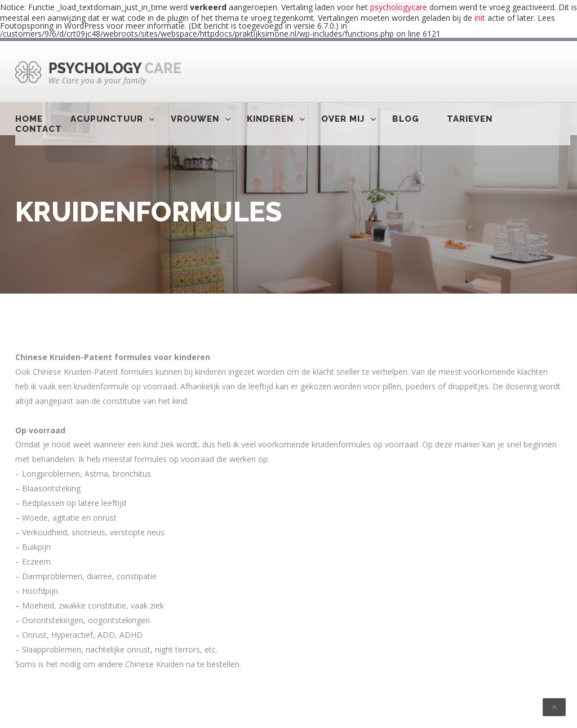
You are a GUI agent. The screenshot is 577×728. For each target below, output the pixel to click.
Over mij (343, 119)
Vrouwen (195, 119)
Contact (39, 129)
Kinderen (270, 119)
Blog (406, 119)
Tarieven (470, 119)
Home (29, 119)
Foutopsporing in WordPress (52, 26)
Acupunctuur (107, 119)
